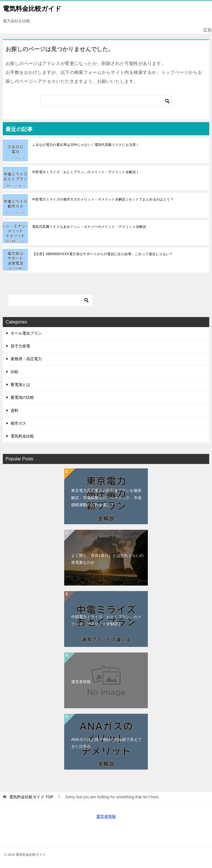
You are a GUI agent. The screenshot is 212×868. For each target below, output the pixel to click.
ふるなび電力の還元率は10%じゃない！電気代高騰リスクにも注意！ (86, 145)
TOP (31, 797)
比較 (15, 372)
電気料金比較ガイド (32, 8)
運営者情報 (81, 682)
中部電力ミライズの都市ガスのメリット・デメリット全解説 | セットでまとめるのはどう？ (103, 199)
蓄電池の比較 (22, 397)
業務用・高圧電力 (26, 359)
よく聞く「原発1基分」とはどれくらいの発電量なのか (107, 559)
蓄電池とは (20, 385)
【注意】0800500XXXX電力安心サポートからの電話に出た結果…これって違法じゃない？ (103, 254)
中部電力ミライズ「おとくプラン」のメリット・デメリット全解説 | (85, 172)
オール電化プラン (26, 333)
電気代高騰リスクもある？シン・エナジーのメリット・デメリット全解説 (89, 227)
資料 (15, 410)
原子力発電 (20, 346)
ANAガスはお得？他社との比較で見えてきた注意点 (106, 743)
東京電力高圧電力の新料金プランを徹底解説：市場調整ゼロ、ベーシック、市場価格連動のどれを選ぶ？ (106, 497)
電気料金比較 (22, 436)
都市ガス (18, 423)
